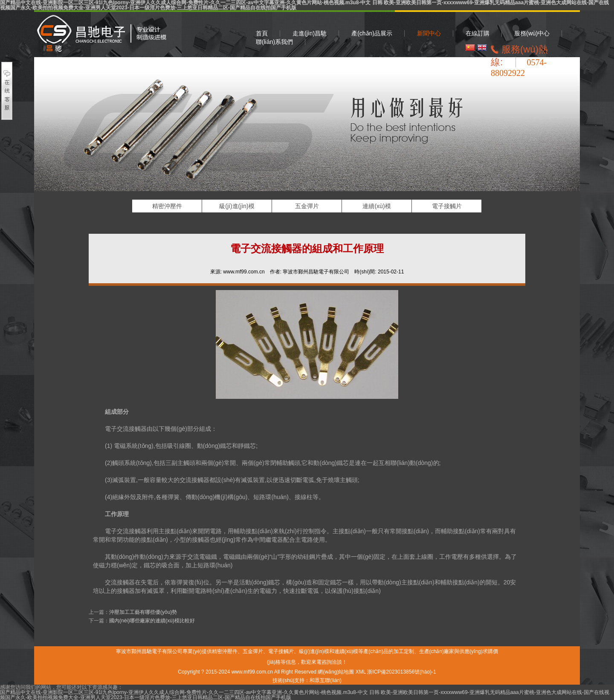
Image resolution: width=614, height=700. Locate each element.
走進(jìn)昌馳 (310, 33)
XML (361, 672)
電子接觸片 (447, 206)
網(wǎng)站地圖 (336, 672)
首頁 (262, 33)
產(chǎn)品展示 (372, 33)
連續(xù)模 (377, 206)
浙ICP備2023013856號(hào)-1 (401, 672)
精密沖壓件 (101, 33)
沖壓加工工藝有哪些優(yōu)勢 (143, 612)
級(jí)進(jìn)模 (237, 206)
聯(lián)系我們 (274, 42)
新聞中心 (429, 33)
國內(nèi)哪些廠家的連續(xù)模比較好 (152, 621)
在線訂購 (478, 33)
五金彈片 (307, 206)
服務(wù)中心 (532, 33)
